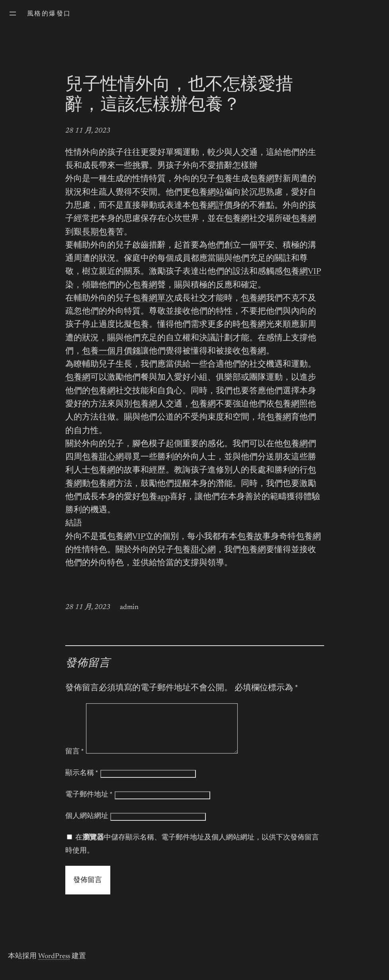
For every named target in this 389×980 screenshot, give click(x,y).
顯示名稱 (82, 783)
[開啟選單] (13, 14)
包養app (155, 497)
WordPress (54, 966)
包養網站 (207, 193)
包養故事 (254, 537)
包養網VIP (302, 272)
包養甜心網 (103, 458)
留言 (75, 761)
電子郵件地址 (89, 804)
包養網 (262, 179)
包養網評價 (212, 206)
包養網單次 (153, 299)
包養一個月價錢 (111, 352)
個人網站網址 (87, 826)
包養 (224, 179)
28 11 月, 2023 (88, 131)
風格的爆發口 (49, 14)
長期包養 (99, 233)
